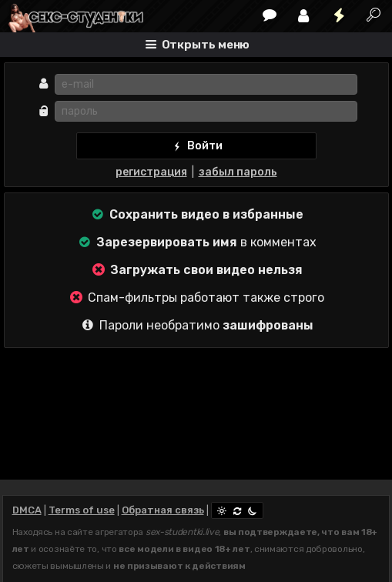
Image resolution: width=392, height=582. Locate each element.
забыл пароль (238, 172)
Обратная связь (163, 510)
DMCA (27, 510)
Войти (196, 146)
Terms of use (82, 510)
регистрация (151, 172)
